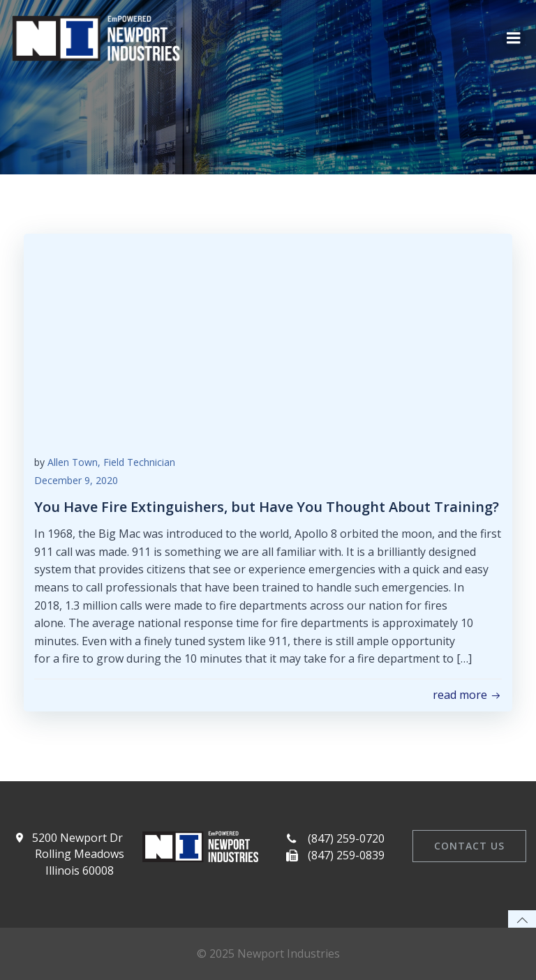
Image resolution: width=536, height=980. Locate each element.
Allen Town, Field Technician (111, 462)
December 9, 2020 (76, 480)
